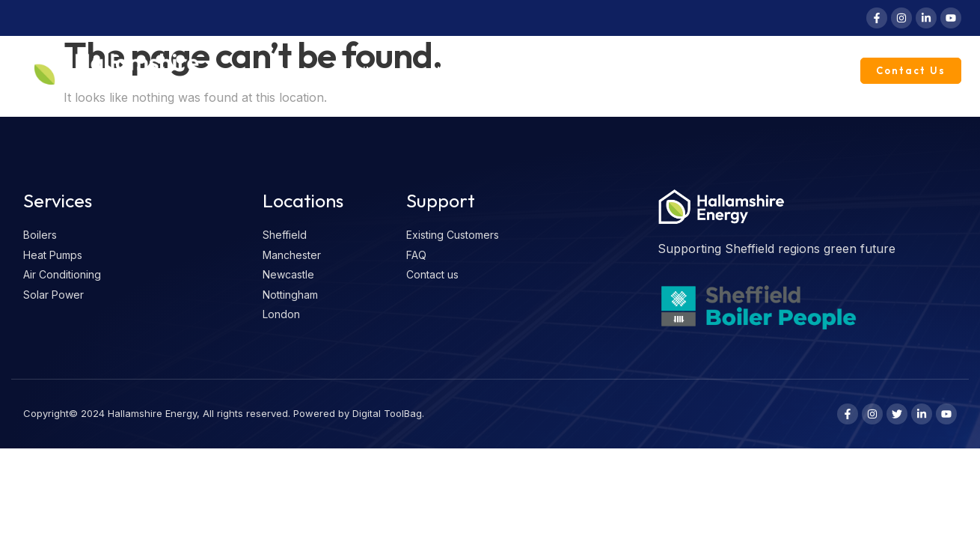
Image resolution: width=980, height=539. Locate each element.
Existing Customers (781, 70)
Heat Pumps (463, 70)
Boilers (376, 71)
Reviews (299, 70)
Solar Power (555, 70)
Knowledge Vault (659, 70)
